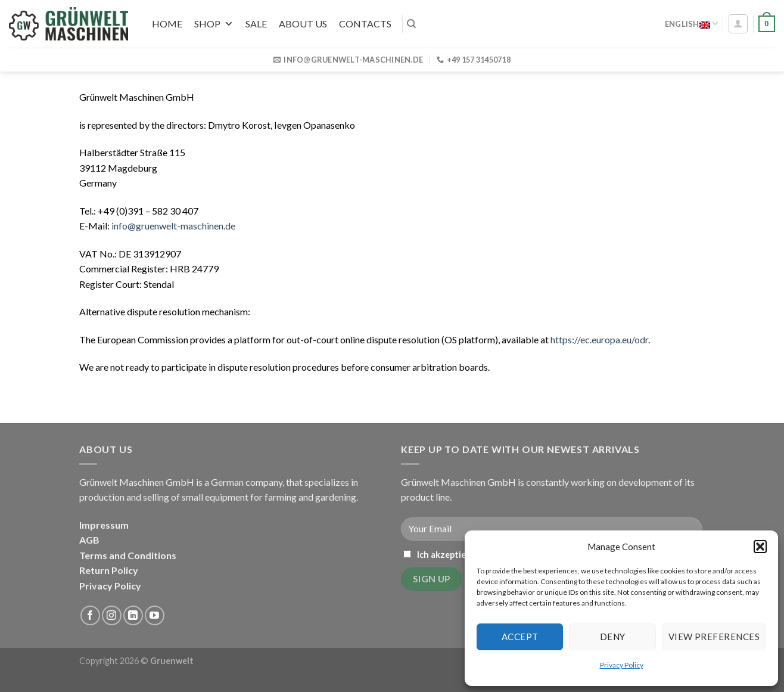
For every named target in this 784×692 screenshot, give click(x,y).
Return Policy (109, 570)
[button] (760, 547)
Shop (214, 24)
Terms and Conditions (128, 555)
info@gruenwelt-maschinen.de (173, 226)
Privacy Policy (622, 665)
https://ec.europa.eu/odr (599, 339)
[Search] (411, 24)
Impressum (104, 525)
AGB (89, 540)
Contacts (365, 24)
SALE (256, 24)
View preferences (714, 637)
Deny (613, 637)
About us (303, 24)
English (691, 24)
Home (167, 24)
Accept (520, 637)
